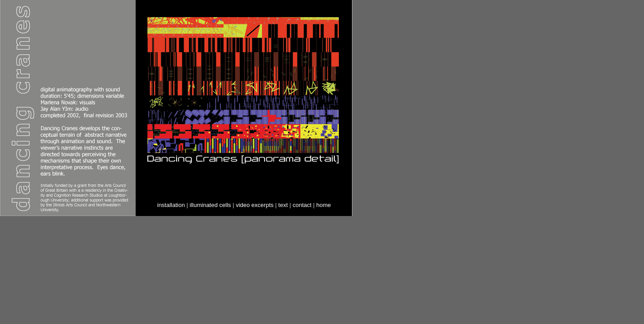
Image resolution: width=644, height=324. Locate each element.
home (324, 205)
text (283, 205)
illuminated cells (210, 205)
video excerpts (255, 205)
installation (171, 205)
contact (302, 205)
